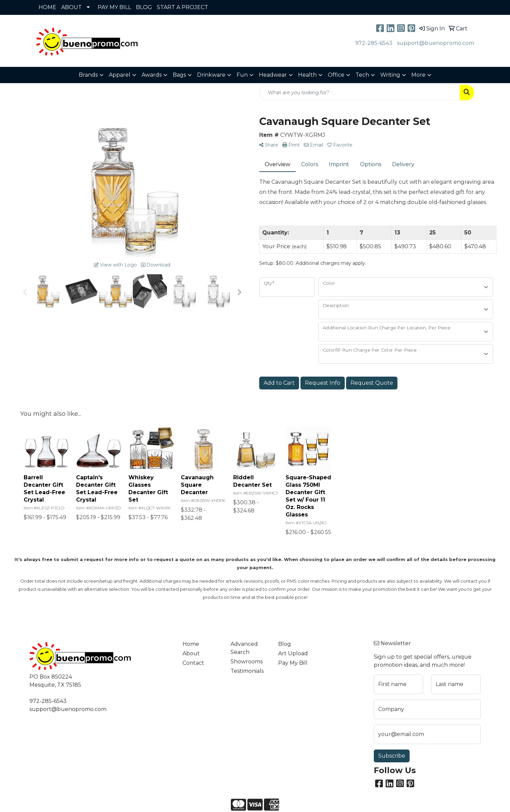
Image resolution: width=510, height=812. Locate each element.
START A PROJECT (183, 7)
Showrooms (247, 662)
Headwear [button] (273, 75)
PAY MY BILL (114, 7)
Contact (193, 663)
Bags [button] (179, 75)
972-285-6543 (374, 43)
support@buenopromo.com (436, 43)
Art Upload (293, 653)
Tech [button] (362, 75)
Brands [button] (88, 75)
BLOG (144, 7)
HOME (47, 7)
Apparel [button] (120, 75)
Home (191, 644)
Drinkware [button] (211, 75)
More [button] (418, 75)
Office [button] (336, 75)
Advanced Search (244, 648)
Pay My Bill (293, 663)
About (191, 653)
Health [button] (307, 75)
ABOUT (71, 7)
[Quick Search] (360, 93)
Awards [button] (152, 75)
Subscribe (392, 756)
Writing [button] (390, 75)
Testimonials (247, 671)
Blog (285, 644)
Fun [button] (242, 75)
